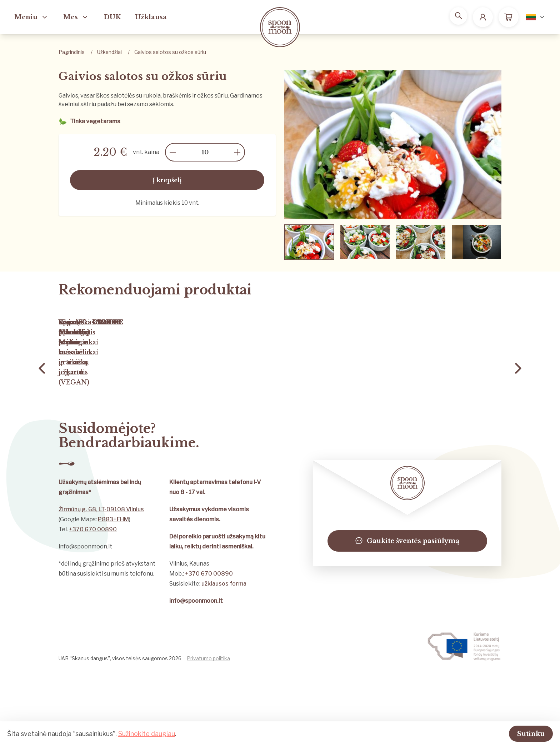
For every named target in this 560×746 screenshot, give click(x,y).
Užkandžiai (109, 52)
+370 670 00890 (93, 605)
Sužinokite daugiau (147, 733)
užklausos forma (224, 659)
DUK (112, 17)
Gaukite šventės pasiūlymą (407, 616)
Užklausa (151, 17)
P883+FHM (113, 595)
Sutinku (522, 733)
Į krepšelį (167, 180)
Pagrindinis (72, 52)
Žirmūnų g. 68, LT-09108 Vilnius (101, 585)
